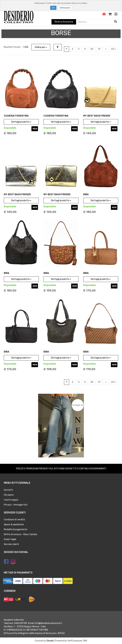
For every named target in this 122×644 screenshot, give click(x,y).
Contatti (8, 490)
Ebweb (50, 641)
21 (99, 49)
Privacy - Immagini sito (16, 505)
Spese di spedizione (14, 525)
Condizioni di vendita (14, 520)
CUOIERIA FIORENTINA (16, 116)
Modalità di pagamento (16, 529)
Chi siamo (9, 495)
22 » (113, 49)
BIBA (86, 194)
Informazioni (65, 8)
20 (92, 49)
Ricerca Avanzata (64, 22)
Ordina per (41, 47)
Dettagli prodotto (21, 122)
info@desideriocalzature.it (48, 623)
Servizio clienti (11, 544)
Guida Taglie (10, 539)
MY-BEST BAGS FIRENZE (97, 116)
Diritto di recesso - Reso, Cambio (20, 534)
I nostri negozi (11, 500)
